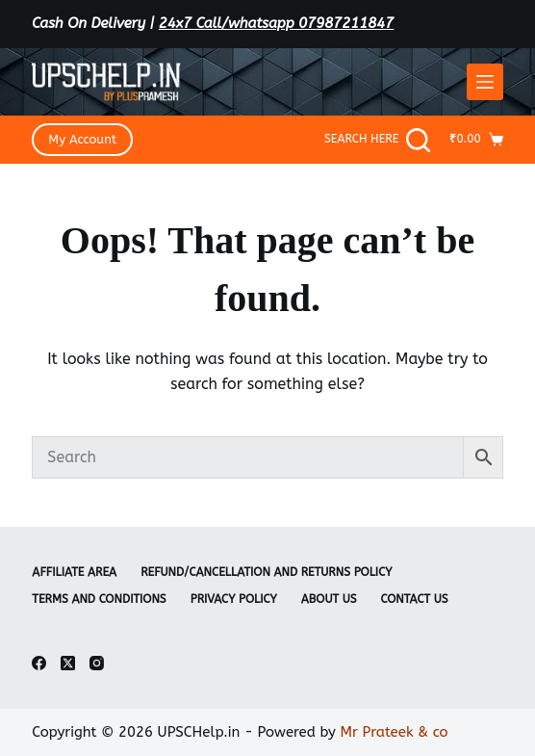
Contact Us (415, 599)
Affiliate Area (74, 572)
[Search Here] (378, 140)
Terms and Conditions (99, 599)
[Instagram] (97, 663)
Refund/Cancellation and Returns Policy (266, 572)
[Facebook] (39, 663)
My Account (82, 139)
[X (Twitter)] (68, 663)
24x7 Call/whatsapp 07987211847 (277, 23)
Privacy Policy (234, 599)
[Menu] (485, 82)
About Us (329, 599)
